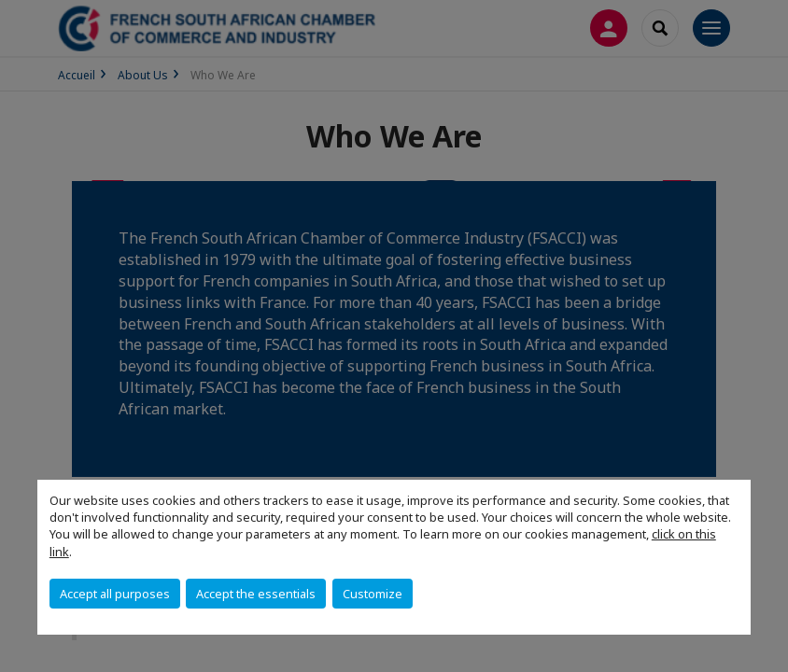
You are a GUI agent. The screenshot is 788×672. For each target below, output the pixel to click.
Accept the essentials (256, 594)
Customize (373, 594)
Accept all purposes (115, 594)
